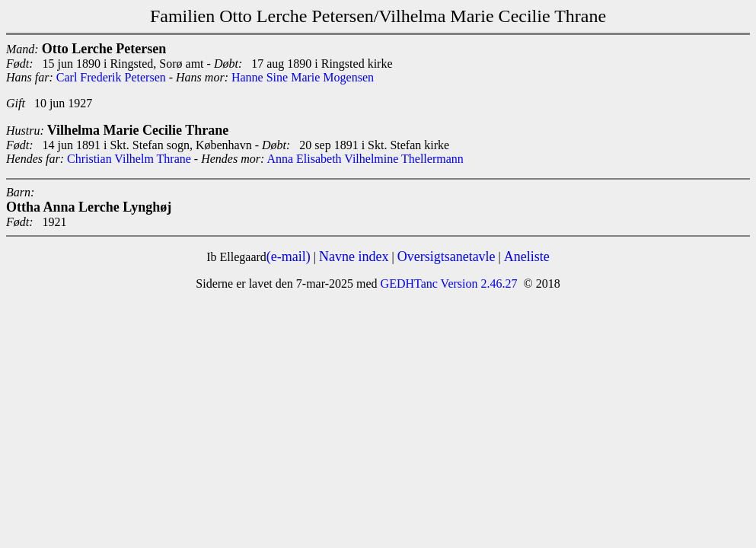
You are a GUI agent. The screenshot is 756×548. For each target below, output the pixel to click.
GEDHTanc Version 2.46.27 (448, 284)
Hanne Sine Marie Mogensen (303, 77)
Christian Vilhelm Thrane (129, 159)
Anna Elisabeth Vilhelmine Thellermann (365, 159)
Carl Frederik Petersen (111, 77)
